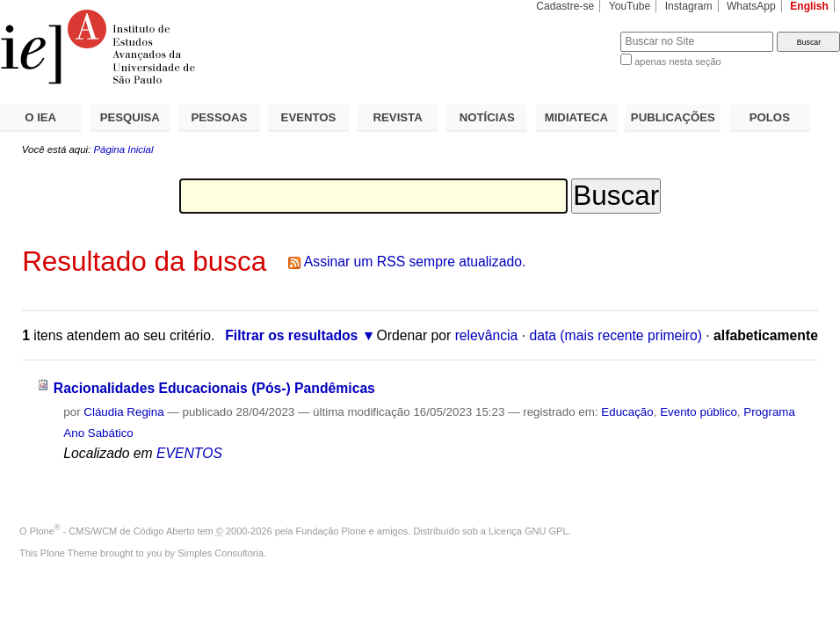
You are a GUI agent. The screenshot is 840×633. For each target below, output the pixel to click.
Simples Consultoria (221, 553)
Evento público (699, 412)
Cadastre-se (565, 6)
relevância (487, 335)
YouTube (630, 6)
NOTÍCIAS (487, 117)
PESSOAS (220, 117)
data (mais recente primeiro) (616, 335)
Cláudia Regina (123, 412)
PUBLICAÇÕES (673, 117)
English (809, 6)
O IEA (40, 117)
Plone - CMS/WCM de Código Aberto (112, 531)
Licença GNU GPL (528, 531)
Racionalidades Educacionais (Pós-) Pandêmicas (214, 388)
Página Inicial (123, 149)
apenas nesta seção (677, 62)
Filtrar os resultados (291, 335)
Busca (578, 31)
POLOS (770, 117)
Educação (627, 412)
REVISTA (398, 117)
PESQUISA (130, 117)
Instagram (689, 6)
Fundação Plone (331, 531)
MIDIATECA (576, 117)
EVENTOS (309, 117)
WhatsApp (751, 6)
